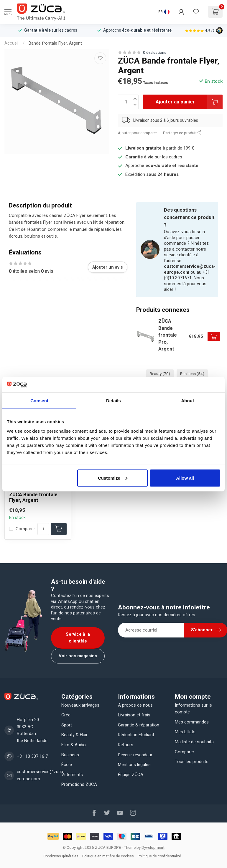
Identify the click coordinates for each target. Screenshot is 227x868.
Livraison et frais (134, 715)
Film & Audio (74, 745)
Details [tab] (113, 401)
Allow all (185, 478)
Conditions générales (61, 856)
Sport (67, 725)
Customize (113, 478)
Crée (66, 715)
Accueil (11, 43)
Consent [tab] (39, 401)
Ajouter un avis (108, 267)
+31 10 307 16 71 (33, 756)
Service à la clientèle (78, 638)
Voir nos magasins (78, 656)
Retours (126, 745)
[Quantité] (43, 529)
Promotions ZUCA (79, 784)
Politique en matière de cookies (108, 856)
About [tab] (187, 401)
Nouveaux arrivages (80, 705)
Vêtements (72, 775)
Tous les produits (192, 762)
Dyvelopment (153, 847)
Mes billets (185, 732)
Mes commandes (192, 722)
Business (192, 374)
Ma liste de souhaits (194, 742)
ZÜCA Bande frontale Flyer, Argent (33, 498)
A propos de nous (135, 705)
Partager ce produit (182, 133)
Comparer (25, 529)
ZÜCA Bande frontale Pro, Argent (168, 335)
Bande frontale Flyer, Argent (55, 43)
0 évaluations (155, 52)
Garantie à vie (37, 30)
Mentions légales (134, 765)
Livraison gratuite (143, 148)
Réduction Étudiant (136, 735)
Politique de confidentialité (159, 856)
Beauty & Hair (74, 735)
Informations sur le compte (193, 709)
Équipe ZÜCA (131, 775)
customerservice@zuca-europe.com (41, 775)
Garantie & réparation (139, 725)
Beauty (160, 374)
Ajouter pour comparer (137, 133)
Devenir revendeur (135, 755)
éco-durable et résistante (147, 30)
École (67, 765)
